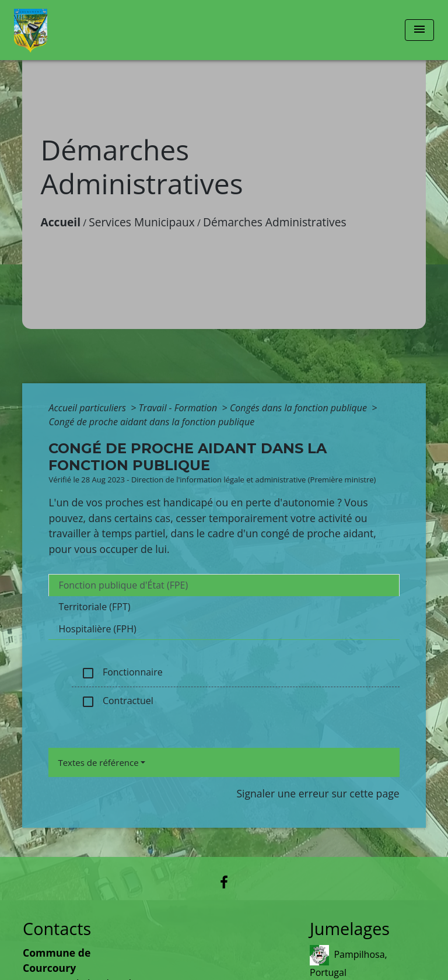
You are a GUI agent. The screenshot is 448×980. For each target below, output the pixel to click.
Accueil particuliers (88, 408)
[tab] (224, 585)
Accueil (60, 222)
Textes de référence (98, 762)
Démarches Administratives (275, 222)
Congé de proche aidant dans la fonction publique (151, 422)
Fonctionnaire (122, 673)
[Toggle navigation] (419, 30)
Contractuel (117, 701)
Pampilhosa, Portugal (349, 962)
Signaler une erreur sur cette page (318, 793)
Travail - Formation (179, 408)
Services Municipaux (142, 222)
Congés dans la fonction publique (300, 408)
